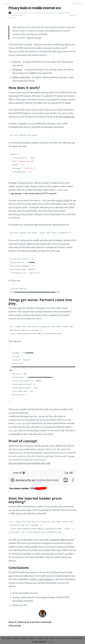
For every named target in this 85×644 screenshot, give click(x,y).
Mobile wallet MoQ (21, 77)
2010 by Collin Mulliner (41, 579)
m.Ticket (16, 62)
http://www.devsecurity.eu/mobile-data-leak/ (30, 463)
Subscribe (78, 4)
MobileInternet (18, 15)
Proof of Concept (34, 38)
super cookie (63, 200)
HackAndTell (62, 13)
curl (33, 127)
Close (50, 642)
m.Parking (17, 70)
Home (7, 4)
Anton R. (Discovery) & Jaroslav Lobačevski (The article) (34, 13)
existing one (69, 117)
